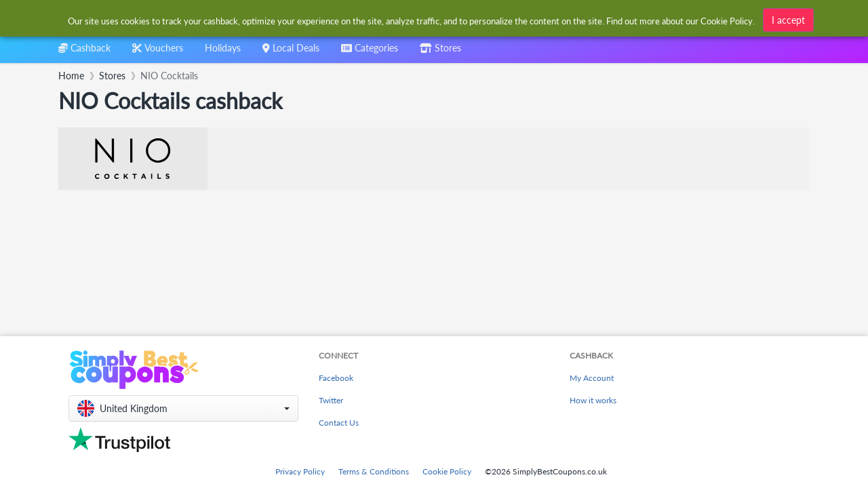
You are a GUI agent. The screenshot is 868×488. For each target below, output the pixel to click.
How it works (593, 400)
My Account (592, 378)
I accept (788, 19)
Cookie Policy (447, 471)
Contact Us (339, 423)
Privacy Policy (300, 471)
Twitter (331, 400)
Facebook (336, 378)
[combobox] (370, 53)
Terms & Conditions (374, 471)
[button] (183, 408)
